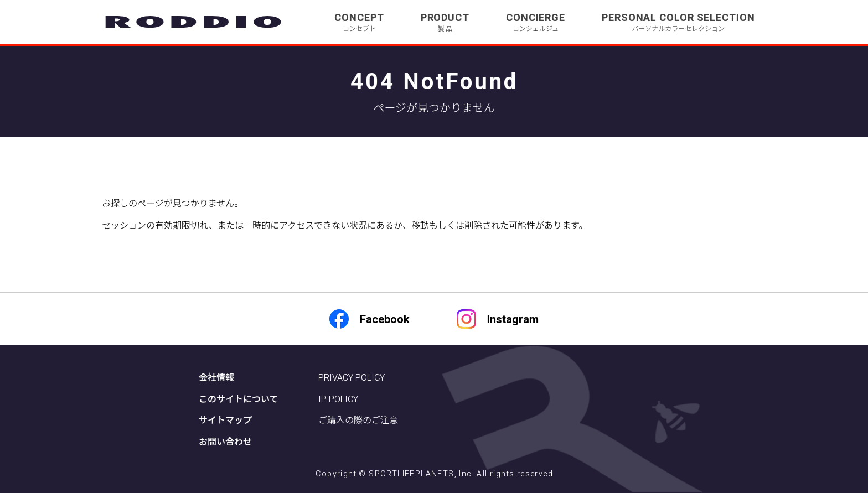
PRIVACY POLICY (352, 378)
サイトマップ (225, 420)
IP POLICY (338, 399)
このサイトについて (239, 399)
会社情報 (216, 378)
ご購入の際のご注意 (358, 420)
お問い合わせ (225, 442)
